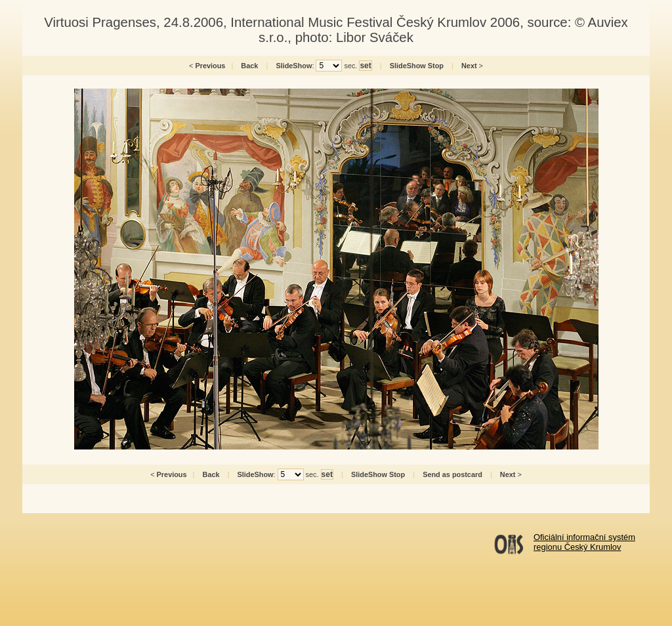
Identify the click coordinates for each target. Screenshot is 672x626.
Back (249, 66)
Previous (210, 66)
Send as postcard (452, 474)
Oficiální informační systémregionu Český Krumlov (584, 542)
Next (469, 66)
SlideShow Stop (417, 66)
